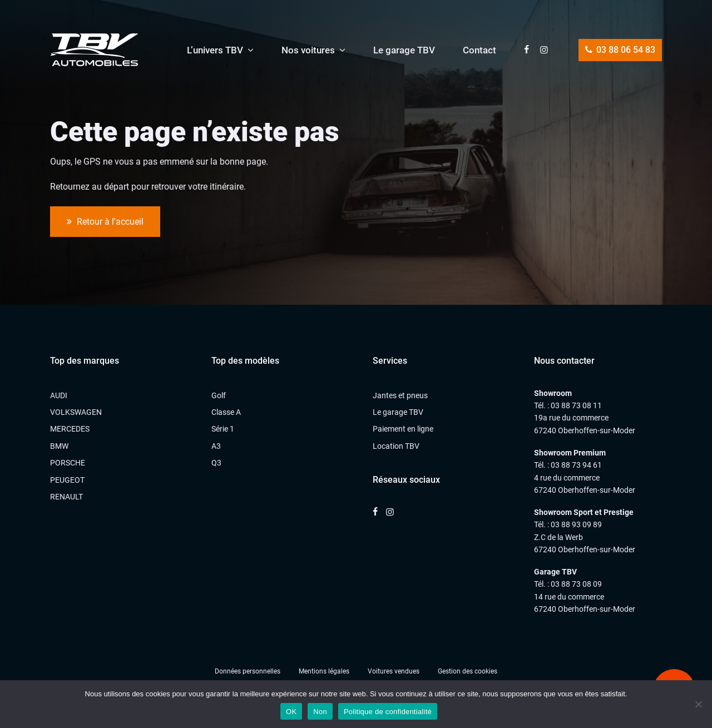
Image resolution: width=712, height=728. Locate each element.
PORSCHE (68, 463)
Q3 (216, 463)
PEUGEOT (67, 480)
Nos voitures (308, 50)
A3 (216, 446)
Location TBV (396, 446)
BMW (59, 446)
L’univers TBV (215, 50)
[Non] (698, 704)
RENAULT (66, 497)
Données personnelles (248, 671)
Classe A (226, 412)
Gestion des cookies (468, 671)
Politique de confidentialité (388, 712)
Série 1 (223, 429)
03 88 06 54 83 (620, 50)
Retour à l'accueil (105, 222)
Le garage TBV (404, 50)
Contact (479, 50)
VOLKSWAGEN (76, 412)
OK (291, 712)
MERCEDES (70, 429)
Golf (219, 395)
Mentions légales (324, 671)
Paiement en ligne (403, 429)
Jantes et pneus (400, 395)
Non (320, 712)
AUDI (59, 395)
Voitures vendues (394, 671)
